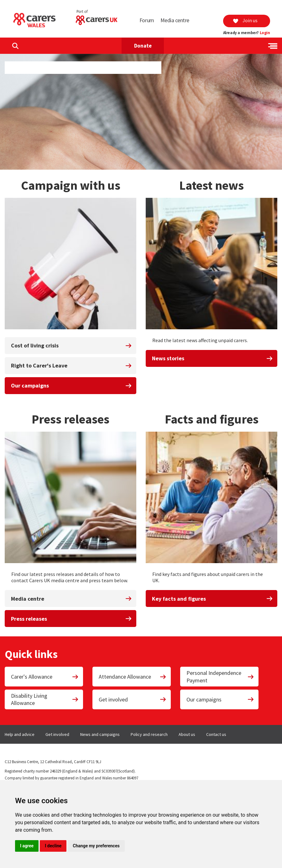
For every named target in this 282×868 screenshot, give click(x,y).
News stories (212, 358)
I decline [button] (53, 846)
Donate (143, 46)
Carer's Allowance (45, 677)
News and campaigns (100, 734)
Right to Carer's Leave (71, 365)
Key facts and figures (212, 599)
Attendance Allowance (133, 677)
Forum (147, 20)
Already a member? (247, 33)
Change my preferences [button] (96, 846)
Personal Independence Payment (220, 676)
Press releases (71, 619)
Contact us (216, 734)
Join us (245, 20)
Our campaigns (71, 385)
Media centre (175, 20)
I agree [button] (27, 846)
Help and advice (20, 734)
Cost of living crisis (71, 345)
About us (187, 734)
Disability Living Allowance (45, 699)
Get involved (133, 699)
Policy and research (149, 734)
